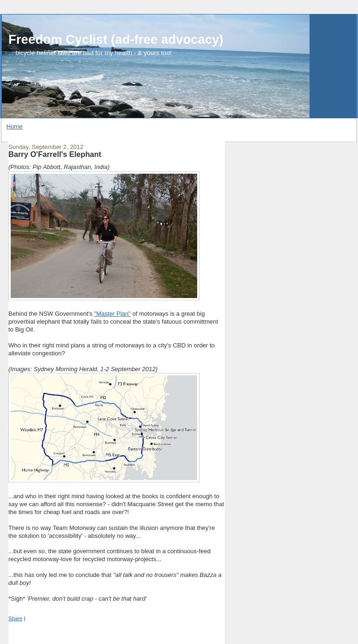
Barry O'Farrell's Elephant (55, 154)
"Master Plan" (113, 314)
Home (15, 126)
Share (15, 618)
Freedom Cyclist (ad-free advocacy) (116, 39)
